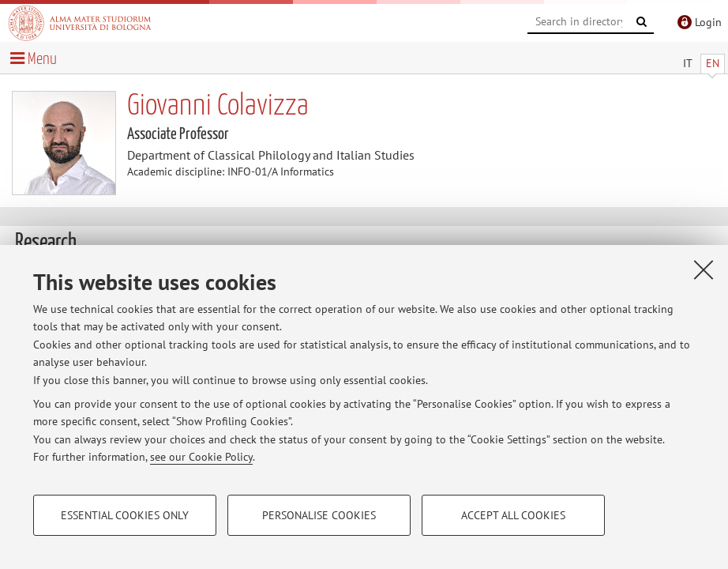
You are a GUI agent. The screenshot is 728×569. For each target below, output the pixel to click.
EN (713, 63)
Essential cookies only (125, 515)
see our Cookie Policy (201, 457)
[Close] (704, 269)
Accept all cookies (513, 515)
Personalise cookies (319, 515)
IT (688, 63)
